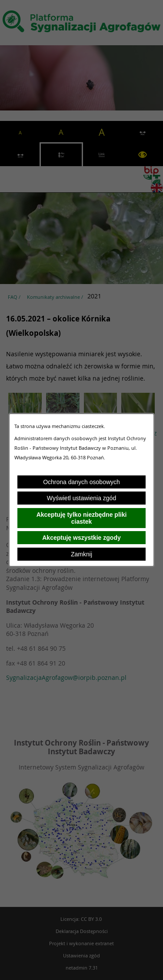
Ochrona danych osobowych (81, 482)
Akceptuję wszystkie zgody (81, 538)
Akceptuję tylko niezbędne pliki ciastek (82, 518)
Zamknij (81, 554)
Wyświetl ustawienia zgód (81, 498)
